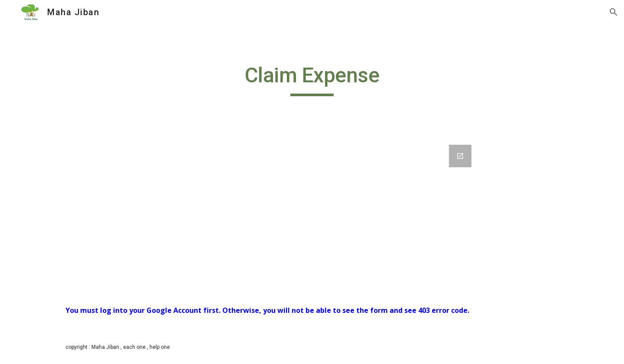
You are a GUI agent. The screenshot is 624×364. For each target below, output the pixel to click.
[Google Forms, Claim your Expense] (312, 213)
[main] (312, 79)
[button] (614, 12)
